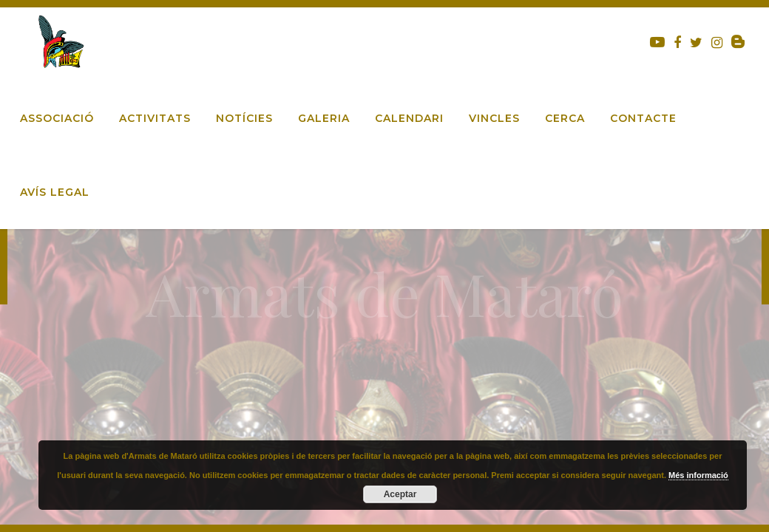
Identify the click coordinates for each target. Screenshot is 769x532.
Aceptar (400, 494)
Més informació (698, 475)
